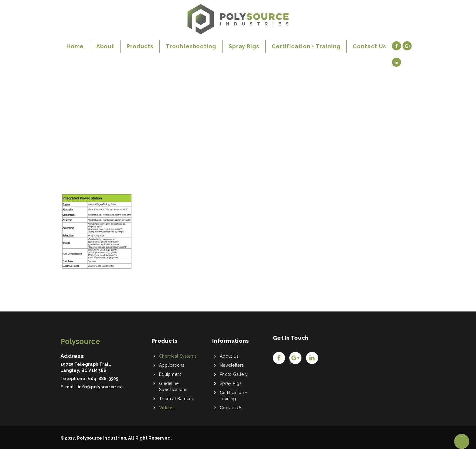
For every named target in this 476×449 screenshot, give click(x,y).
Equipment (170, 374)
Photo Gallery (234, 374)
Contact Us (231, 408)
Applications (172, 365)
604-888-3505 (103, 379)
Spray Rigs (231, 383)
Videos (166, 408)
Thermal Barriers (176, 399)
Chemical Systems (178, 356)
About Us (229, 356)
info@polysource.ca (100, 387)
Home (71, 124)
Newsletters (232, 365)
